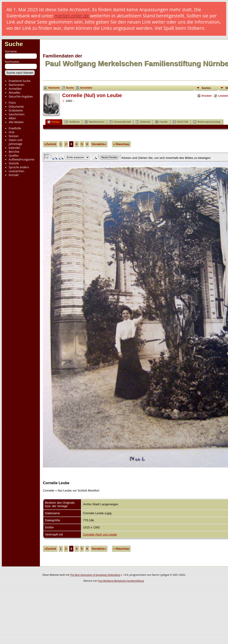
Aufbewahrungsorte (21, 159)
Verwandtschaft (120, 122)
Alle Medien (16, 122)
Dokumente (16, 107)
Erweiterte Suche (19, 81)
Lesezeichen (16, 171)
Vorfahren (72, 122)
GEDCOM (181, 122)
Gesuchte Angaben (21, 96)
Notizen (14, 136)
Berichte (14, 152)
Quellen (14, 156)
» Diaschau (121, 144)
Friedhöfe (15, 128)
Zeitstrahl (143, 122)
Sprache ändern (19, 167)
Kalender (14, 148)
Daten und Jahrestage (15, 142)
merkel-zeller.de (72, 16)
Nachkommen (95, 122)
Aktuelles (15, 93)
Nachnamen (16, 85)
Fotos (12, 103)
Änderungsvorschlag (207, 122)
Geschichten (17, 114)
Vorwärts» (99, 144)
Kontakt (14, 175)
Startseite (54, 88)
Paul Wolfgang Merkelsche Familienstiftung (121, 581)
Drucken (207, 96)
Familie (161, 122)
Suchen (206, 88)
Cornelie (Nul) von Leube (100, 534)
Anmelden (15, 89)
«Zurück (50, 144)
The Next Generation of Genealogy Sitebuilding (95, 575)
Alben (12, 118)
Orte (12, 132)
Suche (14, 44)
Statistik (14, 163)
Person (54, 122)
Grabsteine (16, 110)
